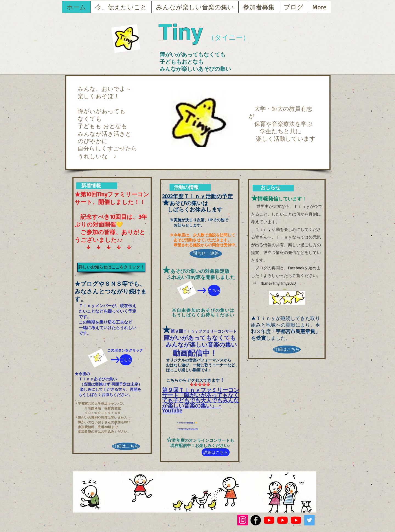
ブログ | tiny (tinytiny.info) (188, 429)
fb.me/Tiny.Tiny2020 (278, 283)
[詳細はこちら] (126, 446)
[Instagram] (243, 520)
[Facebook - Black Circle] (256, 520)
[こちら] (126, 360)
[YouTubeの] (269, 520)
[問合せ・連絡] (206, 254)
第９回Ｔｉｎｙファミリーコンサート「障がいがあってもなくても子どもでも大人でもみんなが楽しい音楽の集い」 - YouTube (201, 400)
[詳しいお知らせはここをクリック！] (111, 267)
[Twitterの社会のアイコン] (309, 520)
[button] (201, 119)
